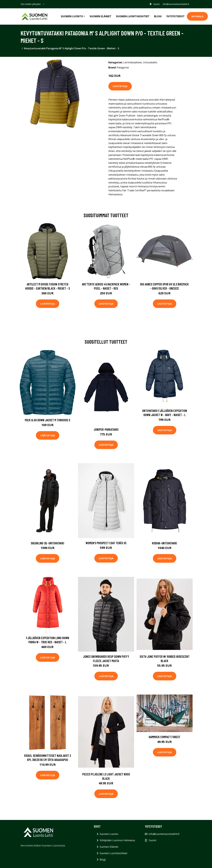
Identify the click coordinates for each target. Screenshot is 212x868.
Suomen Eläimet (100, 16)
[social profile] (44, 4)
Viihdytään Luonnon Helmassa (117, 840)
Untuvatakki (150, 62)
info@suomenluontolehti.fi (176, 4)
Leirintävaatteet (133, 62)
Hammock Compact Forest (165, 737)
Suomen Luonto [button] (72, 16)
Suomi (156, 4)
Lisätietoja (120, 86)
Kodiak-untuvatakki (165, 543)
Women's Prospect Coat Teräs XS (106, 543)
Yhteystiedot (175, 16)
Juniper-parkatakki (106, 429)
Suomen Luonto (109, 834)
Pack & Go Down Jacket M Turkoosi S (47, 420)
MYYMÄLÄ (197, 16)
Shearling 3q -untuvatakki (47, 543)
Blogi (158, 16)
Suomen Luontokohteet (133, 16)
